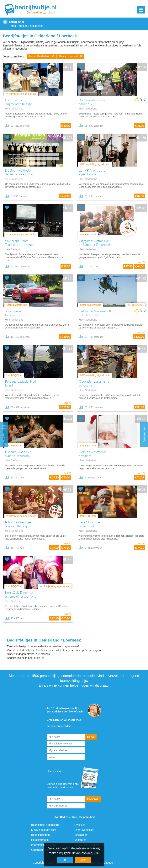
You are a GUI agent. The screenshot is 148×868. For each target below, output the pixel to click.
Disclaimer (81, 835)
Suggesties (144, 434)
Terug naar (17, 22)
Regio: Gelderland (41, 56)
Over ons (80, 825)
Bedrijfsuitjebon (40, 835)
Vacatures (80, 840)
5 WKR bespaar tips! (44, 830)
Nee (83, 860)
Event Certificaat (84, 830)
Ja (65, 860)
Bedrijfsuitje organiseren (46, 825)
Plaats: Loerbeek (70, 56)
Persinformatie (40, 840)
